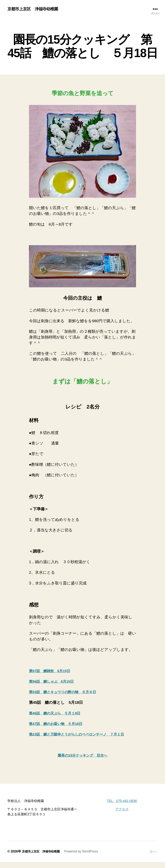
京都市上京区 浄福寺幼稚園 (35, 9)
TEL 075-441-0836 (122, 807)
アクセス (122, 815)
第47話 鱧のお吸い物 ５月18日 (59, 724)
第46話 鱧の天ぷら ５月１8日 (58, 713)
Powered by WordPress (86, 857)
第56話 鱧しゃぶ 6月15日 (54, 682)
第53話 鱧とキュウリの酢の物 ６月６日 (67, 692)
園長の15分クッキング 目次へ (82, 761)
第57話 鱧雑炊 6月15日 (52, 671)
